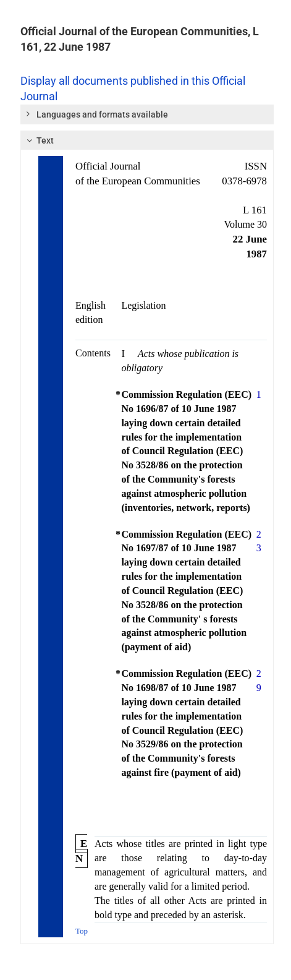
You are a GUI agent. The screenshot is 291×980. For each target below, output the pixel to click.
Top (82, 931)
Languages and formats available (96, 114)
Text (39, 140)
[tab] (147, 114)
